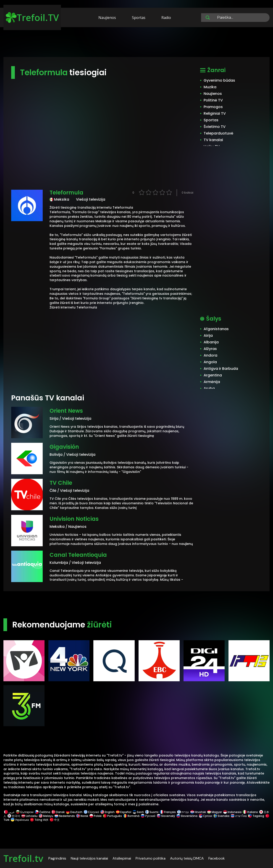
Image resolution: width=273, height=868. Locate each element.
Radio (166, 18)
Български (25, 812)
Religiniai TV (215, 113)
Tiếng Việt (39, 820)
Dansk (58, 812)
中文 (54, 820)
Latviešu (29, 816)
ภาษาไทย (239, 816)
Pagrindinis (57, 858)
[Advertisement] (136, 43)
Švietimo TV (215, 127)
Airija (208, 336)
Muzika (210, 87)
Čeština (43, 812)
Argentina (213, 375)
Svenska (221, 816)
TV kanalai (213, 140)
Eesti (138, 812)
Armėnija (212, 382)
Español (124, 812)
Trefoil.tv (23, 858)
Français (168, 812)
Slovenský (166, 816)
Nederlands (65, 816)
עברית (183, 812)
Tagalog (256, 816)
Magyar (215, 812)
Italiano (250, 812)
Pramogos (213, 107)
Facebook (217, 858)
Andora (210, 355)
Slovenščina (187, 816)
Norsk (82, 816)
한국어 (14, 816)
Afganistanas (216, 329)
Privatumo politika (151, 858)
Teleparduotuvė (218, 133)
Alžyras (210, 349)
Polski (96, 816)
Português (112, 816)
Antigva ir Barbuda (221, 369)
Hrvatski (198, 812)
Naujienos (107, 18)
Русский (148, 816)
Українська (20, 820)
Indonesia (232, 812)
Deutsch (74, 812)
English (108, 812)
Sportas (139, 18)
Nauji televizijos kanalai (89, 858)
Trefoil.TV (32, 17)
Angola (210, 362)
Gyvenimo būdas (219, 80)
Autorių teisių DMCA (187, 858)
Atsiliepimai (122, 858)
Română (131, 816)
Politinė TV (213, 100)
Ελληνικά (91, 812)
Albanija (211, 342)
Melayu (46, 816)
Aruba (209, 388)
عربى (9, 812)
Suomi (152, 812)
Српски (206, 816)
